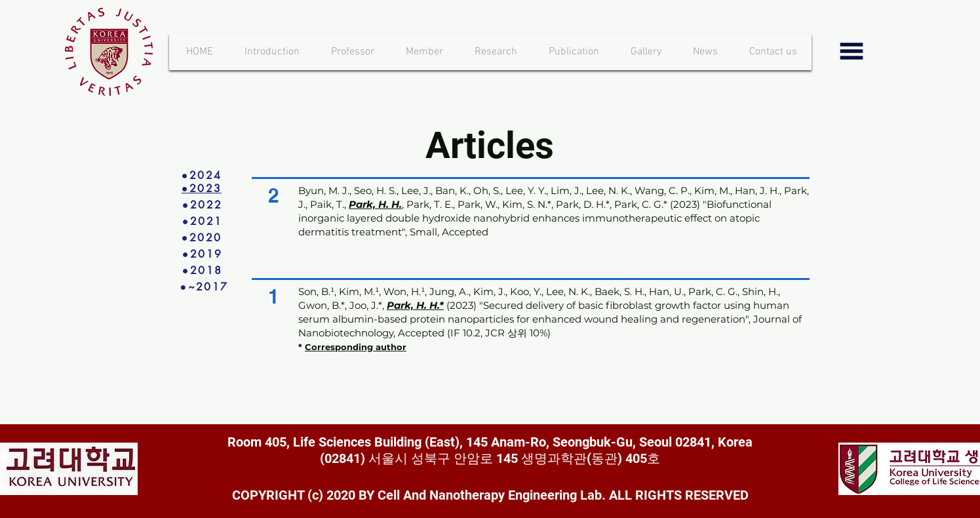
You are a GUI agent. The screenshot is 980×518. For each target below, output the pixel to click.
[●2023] (202, 189)
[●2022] (203, 205)
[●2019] (203, 254)
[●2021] (203, 221)
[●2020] (202, 238)
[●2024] (202, 175)
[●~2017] (214, 287)
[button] (425, 52)
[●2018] (203, 270)
